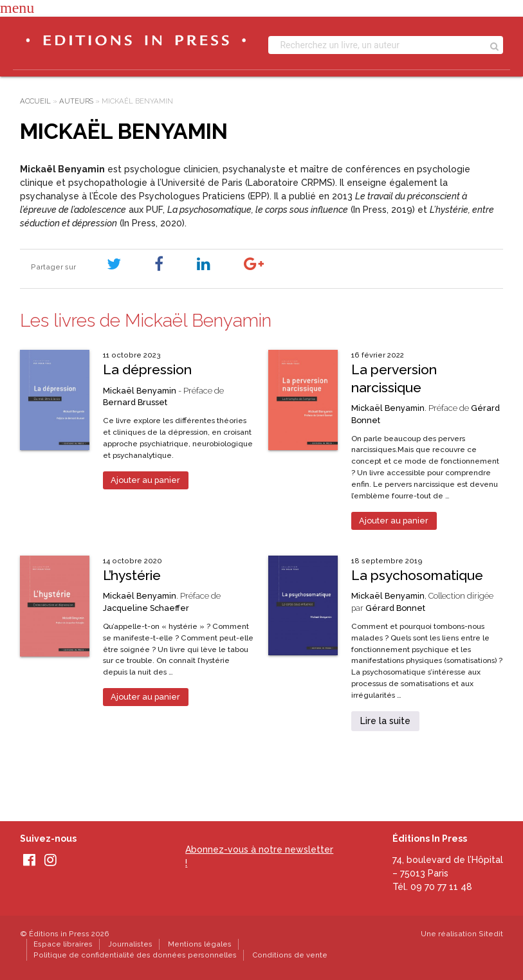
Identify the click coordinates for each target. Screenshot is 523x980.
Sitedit (491, 934)
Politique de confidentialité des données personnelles (135, 955)
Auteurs (76, 101)
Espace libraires (63, 944)
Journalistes (130, 944)
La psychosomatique (417, 575)
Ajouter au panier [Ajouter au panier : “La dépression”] (145, 480)
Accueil (35, 101)
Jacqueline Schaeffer (146, 608)
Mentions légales (200, 944)
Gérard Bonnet (395, 608)
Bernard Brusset (135, 402)
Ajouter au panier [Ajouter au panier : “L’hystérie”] (145, 697)
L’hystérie (132, 575)
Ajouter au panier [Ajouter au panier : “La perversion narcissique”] (394, 521)
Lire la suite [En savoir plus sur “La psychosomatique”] (385, 721)
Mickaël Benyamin (140, 391)
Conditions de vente (290, 955)
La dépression (147, 369)
